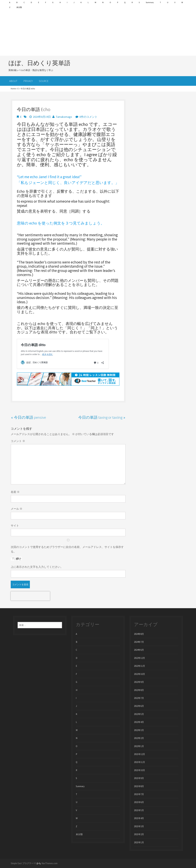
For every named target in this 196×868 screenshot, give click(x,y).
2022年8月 (139, 690)
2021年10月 (139, 770)
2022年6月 (139, 706)
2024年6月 (139, 650)
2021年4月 (139, 818)
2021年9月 (139, 778)
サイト (15, 526)
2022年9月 (139, 682)
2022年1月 (139, 746)
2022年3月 (139, 730)
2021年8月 (139, 786)
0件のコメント (88, 117)
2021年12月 (139, 754)
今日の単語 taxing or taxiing (100, 417)
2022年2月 (139, 738)
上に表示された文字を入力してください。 (37, 567)
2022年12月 (139, 658)
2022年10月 (139, 674)
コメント (18, 441)
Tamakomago (64, 117)
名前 (15, 492)
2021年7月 (139, 794)
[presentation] (30, 596)
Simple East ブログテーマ (23, 863)
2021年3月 (139, 826)
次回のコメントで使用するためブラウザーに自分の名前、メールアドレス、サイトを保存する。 (67, 549)
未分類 (19, 7)
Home (13, 89)
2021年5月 (139, 810)
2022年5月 (139, 714)
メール (17, 509)
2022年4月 (139, 722)
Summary (150, 2)
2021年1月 (139, 842)
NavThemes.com (49, 863)
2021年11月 (139, 762)
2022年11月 (139, 666)
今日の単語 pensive (30, 417)
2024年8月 (139, 634)
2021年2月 (139, 834)
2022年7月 (139, 698)
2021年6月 (139, 802)
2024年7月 (139, 642)
